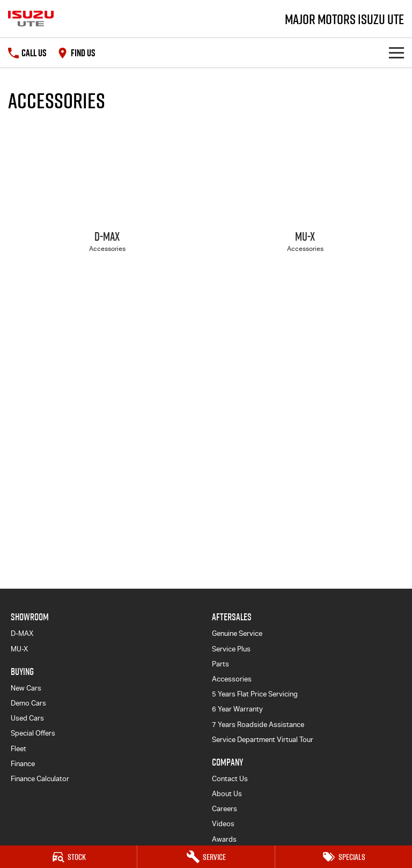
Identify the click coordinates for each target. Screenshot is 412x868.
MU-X (19, 649)
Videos (223, 824)
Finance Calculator (40, 779)
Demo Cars (28, 703)
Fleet (19, 749)
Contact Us (230, 779)
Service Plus (231, 649)
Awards (224, 839)
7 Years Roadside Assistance (258, 725)
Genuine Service (237, 633)
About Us (227, 794)
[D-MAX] (107, 199)
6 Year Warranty (237, 709)
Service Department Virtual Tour (263, 740)
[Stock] (68, 857)
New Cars (26, 688)
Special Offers (33, 733)
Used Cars (27, 718)
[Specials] (344, 857)
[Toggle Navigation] (396, 53)
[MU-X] (305, 199)
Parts (220, 664)
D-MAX (22, 633)
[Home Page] (31, 19)
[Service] (206, 857)
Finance (23, 764)
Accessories (232, 679)
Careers (225, 809)
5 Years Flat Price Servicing (255, 694)
